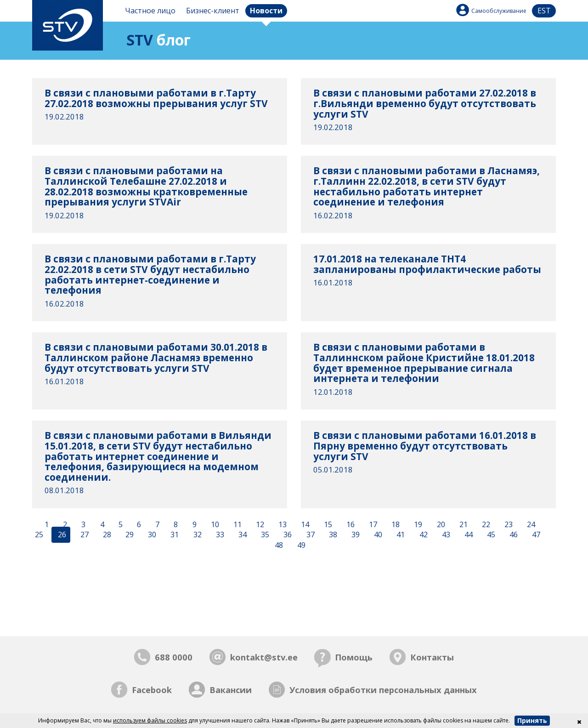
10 (214, 524)
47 (535, 535)
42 (423, 535)
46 (513, 535)
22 (485, 524)
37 (310, 535)
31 (174, 535)
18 (395, 524)
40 (377, 535)
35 (264, 535)
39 (355, 535)
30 (151, 535)
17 (372, 524)
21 (463, 524)
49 (300, 546)
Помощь (354, 657)
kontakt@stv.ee (264, 657)
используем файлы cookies (150, 720)
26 (61, 535)
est (544, 11)
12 (259, 524)
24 (530, 524)
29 (129, 535)
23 (508, 524)
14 (304, 524)
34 (242, 535)
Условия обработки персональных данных (383, 690)
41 (400, 535)
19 (417, 524)
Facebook (152, 690)
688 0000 (174, 657)
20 (440, 524)
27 (84, 535)
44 (468, 535)
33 (219, 535)
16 (350, 524)
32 (197, 535)
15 (327, 524)
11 (237, 524)
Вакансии (231, 690)
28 (106, 535)
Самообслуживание (499, 11)
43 (445, 535)
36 (287, 535)
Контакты (432, 657)
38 (332, 535)
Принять (532, 720)
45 (490, 535)
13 (282, 524)
